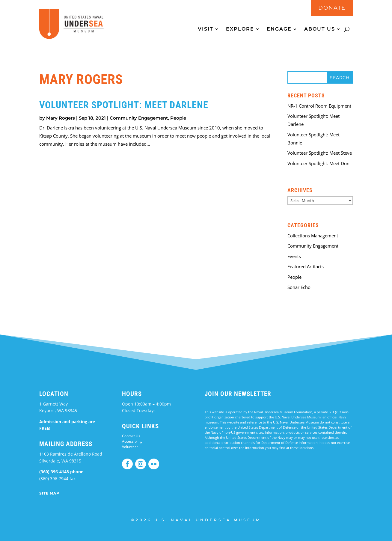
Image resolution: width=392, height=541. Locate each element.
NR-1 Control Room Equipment (319, 106)
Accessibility (132, 441)
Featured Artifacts (306, 266)
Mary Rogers (61, 118)
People (178, 118)
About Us (320, 29)
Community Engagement (139, 118)
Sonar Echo (299, 287)
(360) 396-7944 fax (57, 479)
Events (294, 256)
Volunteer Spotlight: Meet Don (318, 163)
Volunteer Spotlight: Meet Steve (320, 153)
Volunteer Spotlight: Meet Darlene (124, 105)
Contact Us (131, 436)
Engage (279, 29)
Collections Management (313, 236)
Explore (240, 29)
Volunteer (130, 447)
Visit (206, 29)
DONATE (332, 8)
